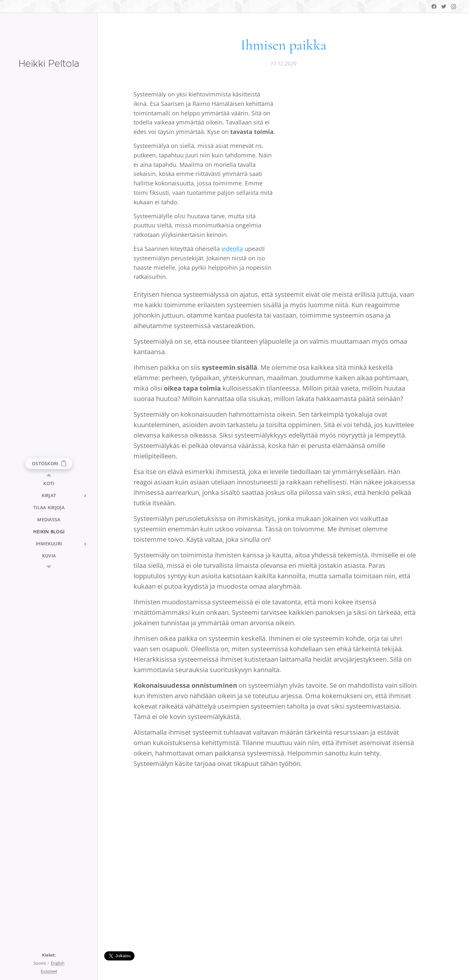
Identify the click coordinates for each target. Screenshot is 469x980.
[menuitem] (49, 483)
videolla (232, 249)
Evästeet (49, 971)
